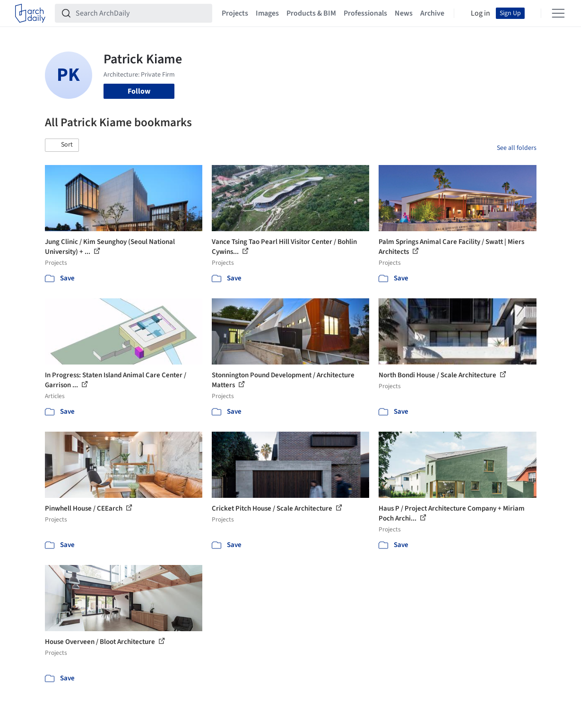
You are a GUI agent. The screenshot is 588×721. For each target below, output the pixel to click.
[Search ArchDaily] (141, 13)
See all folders (517, 148)
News (404, 13)
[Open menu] (558, 13)
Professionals (365, 13)
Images (267, 13)
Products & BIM (311, 13)
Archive (432, 13)
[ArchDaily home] (30, 13)
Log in (480, 13)
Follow (139, 91)
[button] (62, 145)
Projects (235, 13)
